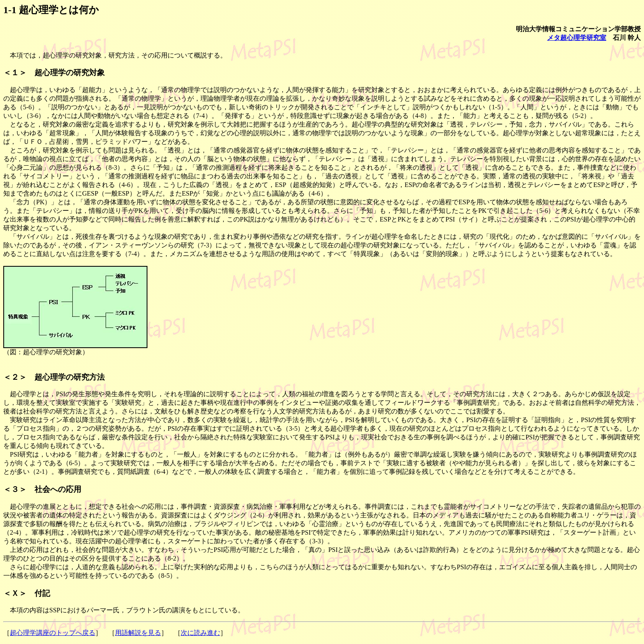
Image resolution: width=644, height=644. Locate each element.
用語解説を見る (138, 633)
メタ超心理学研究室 (577, 38)
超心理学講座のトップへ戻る (53, 633)
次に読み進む (200, 633)
